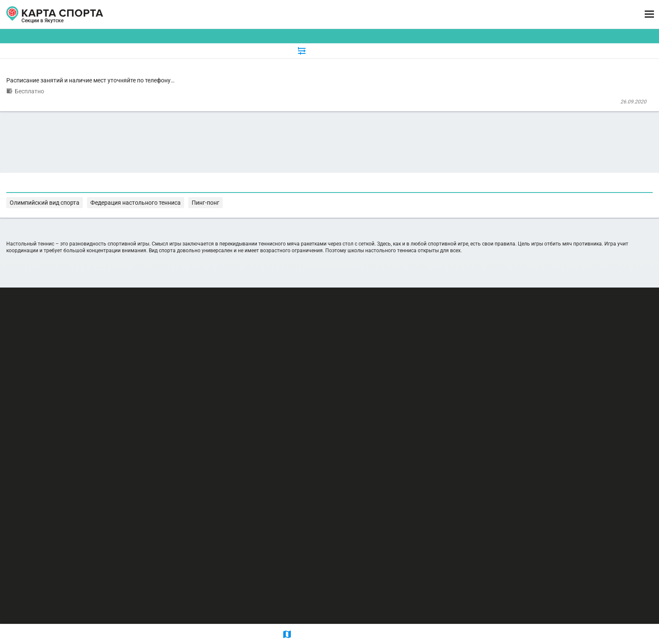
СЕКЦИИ (203, 15)
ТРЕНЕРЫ (294, 15)
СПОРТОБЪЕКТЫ (360, 15)
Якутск (95, 24)
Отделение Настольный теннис (256, 90)
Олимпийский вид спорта (291, 364)
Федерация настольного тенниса (364, 364)
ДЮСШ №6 (212, 121)
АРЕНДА (247, 15)
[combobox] (310, 65)
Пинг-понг (418, 364)
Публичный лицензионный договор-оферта (131, 608)
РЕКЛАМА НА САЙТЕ (113, 559)
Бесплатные (527, 65)
